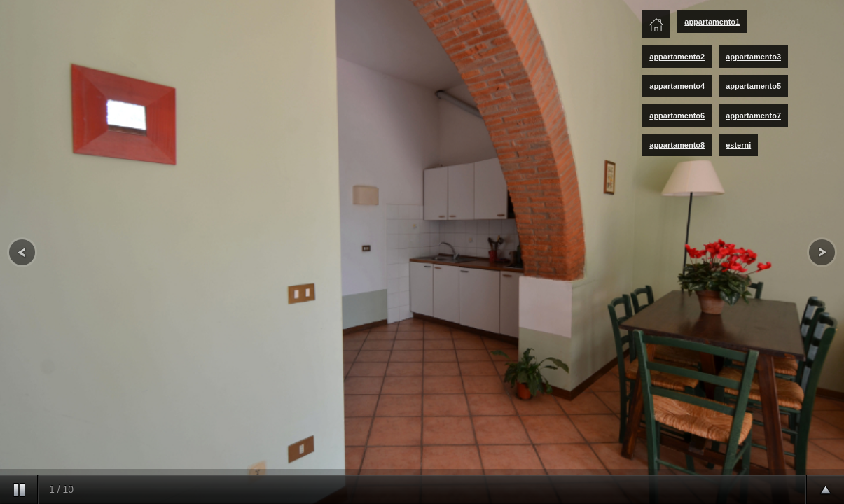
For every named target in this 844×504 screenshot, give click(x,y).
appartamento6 (677, 115)
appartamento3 (753, 57)
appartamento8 (677, 145)
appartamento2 (677, 57)
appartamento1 (712, 22)
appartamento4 (677, 86)
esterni (738, 145)
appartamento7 (753, 115)
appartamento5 (753, 86)
